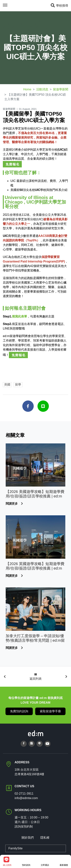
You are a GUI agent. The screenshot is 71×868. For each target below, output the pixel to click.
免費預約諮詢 (19, 711)
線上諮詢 (7, 861)
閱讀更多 (12, 504)
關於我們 (28, 838)
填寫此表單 (20, 316)
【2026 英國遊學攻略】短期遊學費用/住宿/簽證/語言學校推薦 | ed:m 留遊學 (35, 566)
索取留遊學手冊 (50, 711)
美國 (7, 385)
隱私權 (45, 838)
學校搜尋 (59, 6)
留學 (18, 385)
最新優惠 (64, 861)
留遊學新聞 (61, 89)
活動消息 (42, 89)
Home (27, 89)
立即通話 (45, 861)
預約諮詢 (26, 861)
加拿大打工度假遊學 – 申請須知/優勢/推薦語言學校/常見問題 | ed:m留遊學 (35, 638)
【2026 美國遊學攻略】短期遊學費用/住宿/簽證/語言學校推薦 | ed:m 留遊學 (35, 494)
